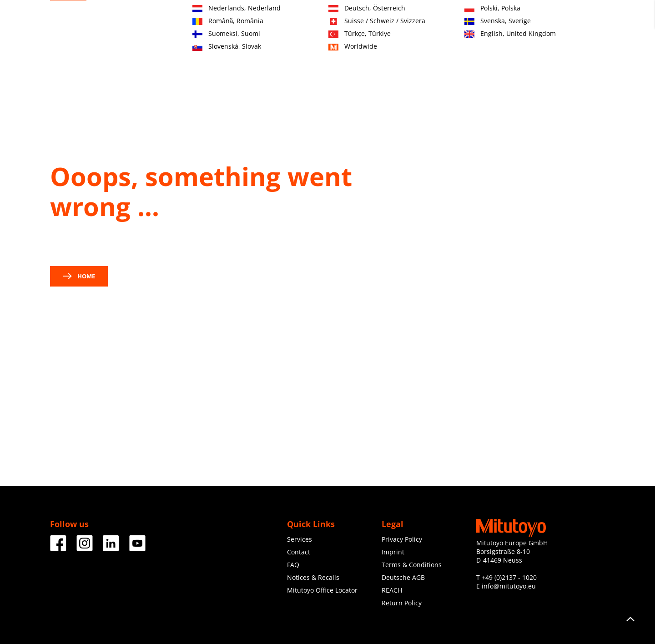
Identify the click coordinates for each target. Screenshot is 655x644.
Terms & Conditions (412, 565)
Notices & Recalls (313, 577)
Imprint (393, 552)
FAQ (293, 565)
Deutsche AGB (403, 577)
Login (597, 18)
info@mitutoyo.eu (509, 586)
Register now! (558, 18)
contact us (72, 244)
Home (79, 276)
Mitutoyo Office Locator (322, 590)
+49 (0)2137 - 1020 (509, 577)
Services (340, 53)
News (479, 53)
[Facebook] (58, 548)
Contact (516, 18)
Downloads (524, 53)
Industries (291, 53)
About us (437, 53)
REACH (392, 590)
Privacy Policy (402, 539)
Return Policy (402, 603)
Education (388, 53)
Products (242, 53)
